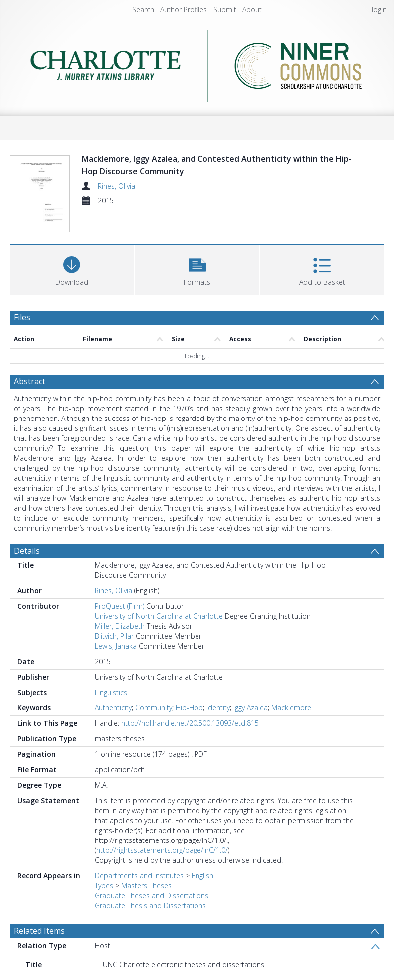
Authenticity (113, 684)
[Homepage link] (197, 63)
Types (104, 862)
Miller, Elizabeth (120, 603)
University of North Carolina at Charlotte (159, 593)
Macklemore (291, 684)
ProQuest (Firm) (119, 583)
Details (27, 527)
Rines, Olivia (116, 186)
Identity (218, 684)
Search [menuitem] (143, 10)
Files (22, 294)
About (252, 10)
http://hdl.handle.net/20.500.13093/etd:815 (190, 700)
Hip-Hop (189, 684)
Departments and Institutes (139, 852)
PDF (21, 966)
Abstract (30, 358)
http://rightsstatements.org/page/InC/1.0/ (162, 827)
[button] (197, 245)
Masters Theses (146, 862)
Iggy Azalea (251, 684)
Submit (225, 10)
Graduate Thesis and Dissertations (150, 882)
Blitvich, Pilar (114, 613)
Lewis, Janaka (116, 623)
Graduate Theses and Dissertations (152, 872)
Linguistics (111, 669)
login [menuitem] (379, 10)
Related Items (39, 907)
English (202, 852)
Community (154, 684)
